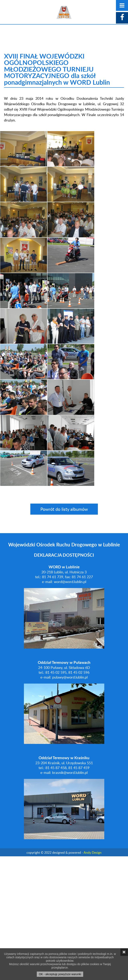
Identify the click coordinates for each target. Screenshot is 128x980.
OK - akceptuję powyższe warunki (60, 974)
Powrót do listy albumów (64, 633)
